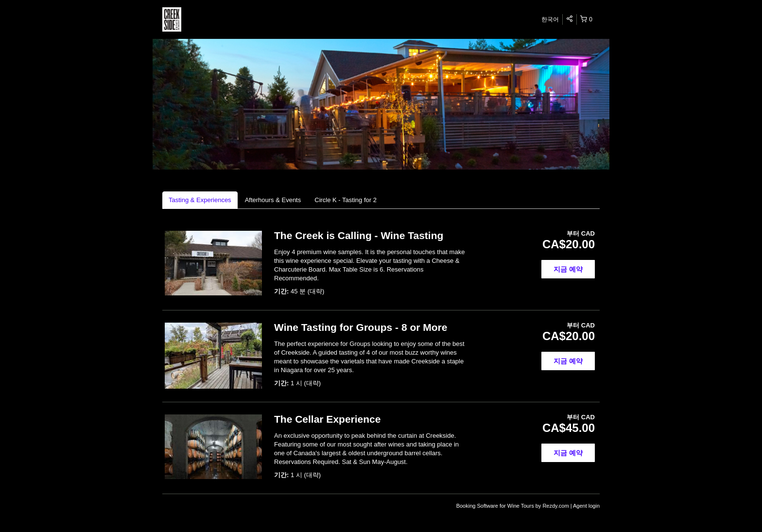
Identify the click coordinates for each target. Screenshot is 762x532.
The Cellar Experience (327, 419)
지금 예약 (568, 269)
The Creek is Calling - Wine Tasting (359, 235)
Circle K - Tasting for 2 (346, 200)
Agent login (586, 506)
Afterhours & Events (273, 200)
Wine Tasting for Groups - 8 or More (361, 327)
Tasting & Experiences (200, 200)
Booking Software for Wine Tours (496, 506)
